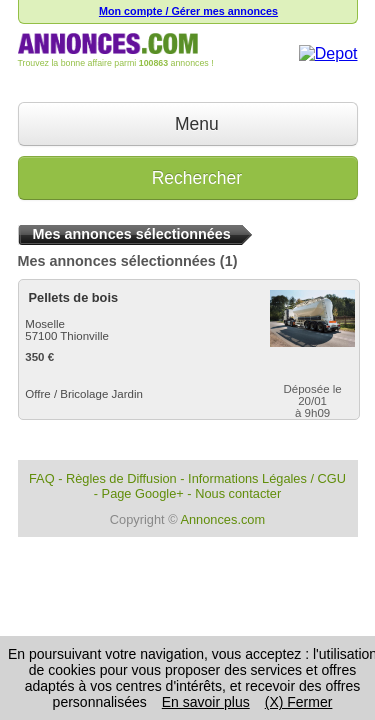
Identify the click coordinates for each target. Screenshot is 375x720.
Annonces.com (222, 519)
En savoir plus (206, 702)
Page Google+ (143, 493)
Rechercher (187, 178)
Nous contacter (238, 493)
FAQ (42, 478)
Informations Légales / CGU (267, 478)
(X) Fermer (299, 702)
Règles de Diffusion (121, 478)
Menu (187, 124)
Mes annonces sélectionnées (117, 261)
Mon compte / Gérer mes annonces (188, 11)
